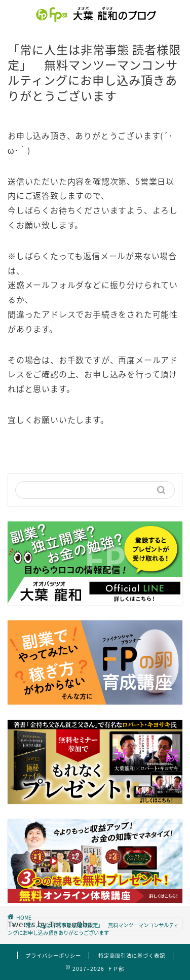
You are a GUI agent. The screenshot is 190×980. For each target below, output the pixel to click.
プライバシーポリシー (53, 955)
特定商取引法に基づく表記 (132, 955)
